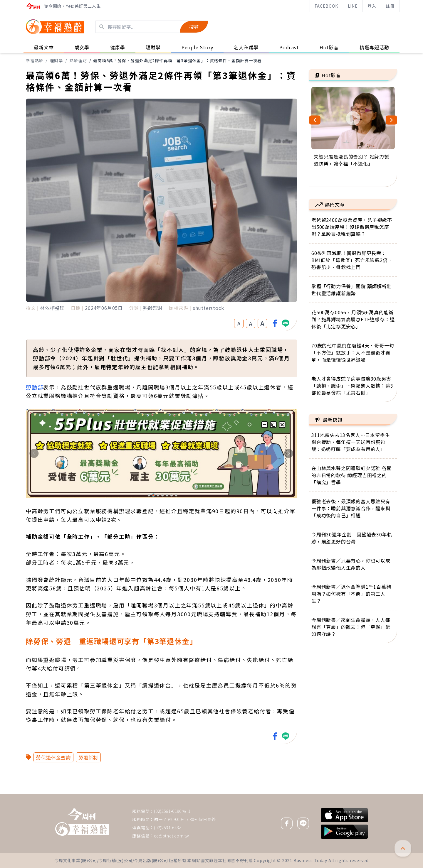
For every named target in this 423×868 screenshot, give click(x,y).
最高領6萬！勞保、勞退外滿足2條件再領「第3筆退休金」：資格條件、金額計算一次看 (177, 60)
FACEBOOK (326, 6)
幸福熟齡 (35, 60)
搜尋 (194, 27)
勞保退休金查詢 (53, 757)
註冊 (390, 6)
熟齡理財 (78, 60)
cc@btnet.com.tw (172, 836)
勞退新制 (88, 757)
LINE (353, 6)
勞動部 (35, 387)
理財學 (56, 60)
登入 (372, 6)
